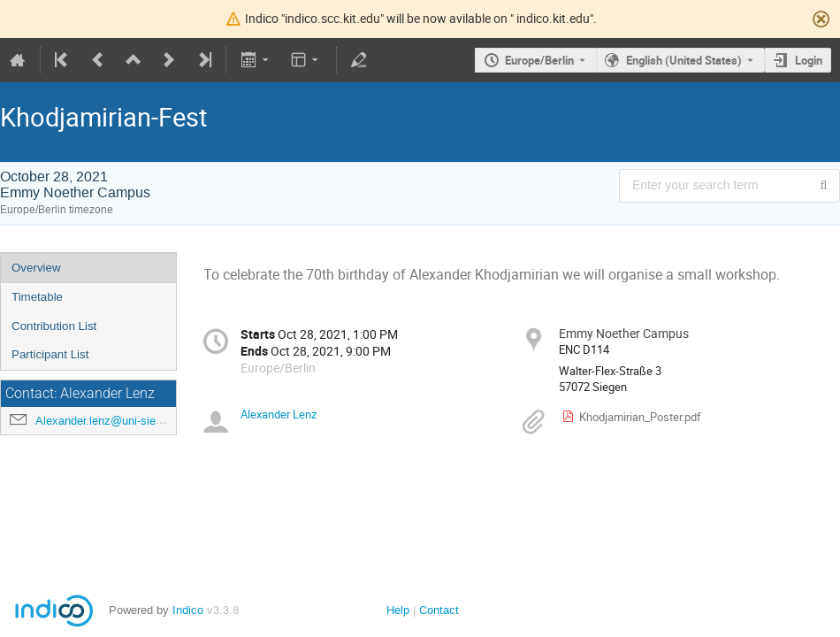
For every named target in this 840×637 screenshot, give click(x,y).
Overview (36, 268)
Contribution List (54, 326)
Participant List (50, 354)
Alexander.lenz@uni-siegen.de (113, 421)
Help (398, 610)
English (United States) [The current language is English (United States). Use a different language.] (684, 60)
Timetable (37, 297)
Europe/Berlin (539, 60)
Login (809, 60)
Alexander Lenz (279, 414)
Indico (188, 610)
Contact (439, 610)
